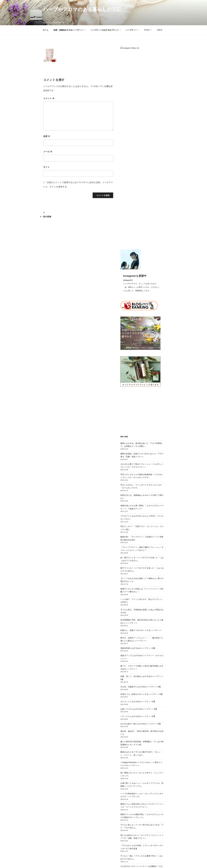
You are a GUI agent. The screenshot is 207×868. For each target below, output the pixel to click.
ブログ (159, 30)
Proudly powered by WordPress (76, 862)
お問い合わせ (119, 848)
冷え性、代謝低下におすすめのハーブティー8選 (141, 492)
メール (48, 152)
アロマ (148, 30)
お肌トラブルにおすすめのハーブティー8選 (139, 514)
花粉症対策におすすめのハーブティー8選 (138, 453)
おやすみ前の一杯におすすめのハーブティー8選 (141, 529)
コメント (49, 98)
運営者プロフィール (102, 848)
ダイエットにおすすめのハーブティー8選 (138, 506)
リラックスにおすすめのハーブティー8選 (138, 521)
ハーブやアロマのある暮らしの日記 (82, 9)
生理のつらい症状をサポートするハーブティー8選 (142, 499)
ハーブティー (133, 30)
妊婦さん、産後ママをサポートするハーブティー (141, 435)
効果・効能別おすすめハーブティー (70, 30)
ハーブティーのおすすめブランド (106, 30)
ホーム (46, 30)
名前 (47, 136)
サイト (46, 167)
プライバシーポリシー (52, 862)
